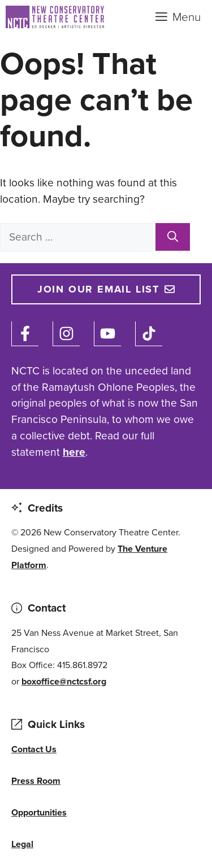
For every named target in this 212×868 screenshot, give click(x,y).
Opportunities (39, 812)
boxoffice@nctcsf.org (64, 681)
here (74, 452)
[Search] (173, 237)
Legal (22, 844)
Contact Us (34, 749)
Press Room (36, 781)
